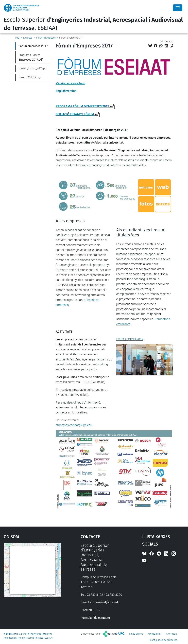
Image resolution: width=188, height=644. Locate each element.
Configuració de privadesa (164, 640)
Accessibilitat (155, 634)
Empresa (28, 38)
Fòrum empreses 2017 (33, 46)
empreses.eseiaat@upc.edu (74, 425)
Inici (17, 38)
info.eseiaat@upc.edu (105, 602)
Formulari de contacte (95, 618)
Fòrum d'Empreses (46, 38)
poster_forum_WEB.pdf (33, 68)
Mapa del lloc (136, 634)
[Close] (178, 8)
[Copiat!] (171, 46)
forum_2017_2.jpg (30, 77)
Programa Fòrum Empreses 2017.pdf (31, 57)
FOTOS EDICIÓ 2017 (130, 339)
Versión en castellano (70, 83)
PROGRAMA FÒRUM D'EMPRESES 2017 (82, 106)
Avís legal (171, 634)
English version (66, 91)
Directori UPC (90, 610)
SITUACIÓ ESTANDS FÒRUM (78, 114)
